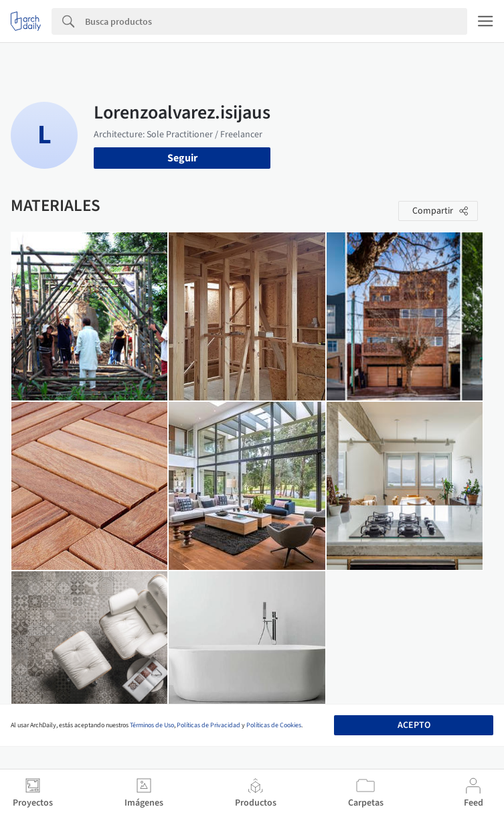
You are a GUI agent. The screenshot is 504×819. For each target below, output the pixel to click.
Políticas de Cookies (274, 725)
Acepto (414, 725)
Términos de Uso (152, 725)
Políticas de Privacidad (208, 725)
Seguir (182, 158)
